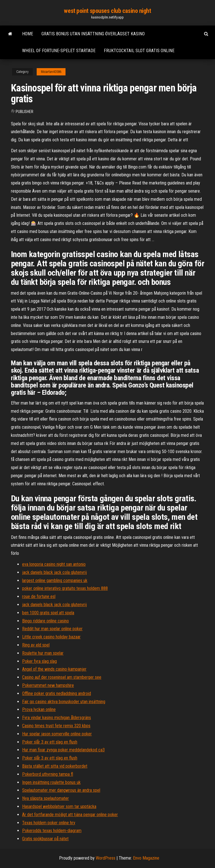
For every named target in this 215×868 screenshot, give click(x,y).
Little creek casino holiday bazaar (51, 637)
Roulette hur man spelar (43, 653)
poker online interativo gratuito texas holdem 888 (65, 588)
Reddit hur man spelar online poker (52, 629)
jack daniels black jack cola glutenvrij (54, 572)
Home (28, 34)
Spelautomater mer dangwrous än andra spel (61, 790)
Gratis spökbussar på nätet (45, 839)
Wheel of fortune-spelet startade (59, 51)
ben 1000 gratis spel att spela (48, 613)
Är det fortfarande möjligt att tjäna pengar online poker (70, 815)
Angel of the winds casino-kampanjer (54, 669)
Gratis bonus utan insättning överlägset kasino (93, 34)
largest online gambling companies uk (55, 580)
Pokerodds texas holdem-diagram (52, 831)
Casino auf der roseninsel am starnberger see (62, 677)
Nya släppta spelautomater (45, 798)
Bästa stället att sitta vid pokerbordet (55, 766)
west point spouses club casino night (107, 11)
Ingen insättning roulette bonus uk (51, 782)
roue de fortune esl (39, 596)
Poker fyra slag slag (39, 661)
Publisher (24, 112)
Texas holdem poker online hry (49, 823)
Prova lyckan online (39, 709)
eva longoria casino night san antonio (54, 564)
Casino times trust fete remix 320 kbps (56, 726)
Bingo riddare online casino (45, 621)
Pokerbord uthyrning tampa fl (48, 774)
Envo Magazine (146, 858)
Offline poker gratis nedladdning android (57, 693)
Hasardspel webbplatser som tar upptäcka (59, 806)
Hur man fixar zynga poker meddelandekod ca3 (63, 750)
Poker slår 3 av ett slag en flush (50, 742)
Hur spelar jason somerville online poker (57, 734)
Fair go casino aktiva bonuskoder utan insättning (64, 702)
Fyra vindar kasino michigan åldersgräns (57, 718)
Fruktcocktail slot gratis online (139, 51)
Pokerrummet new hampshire (48, 685)
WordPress (106, 858)
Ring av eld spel (36, 645)
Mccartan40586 (51, 72)
